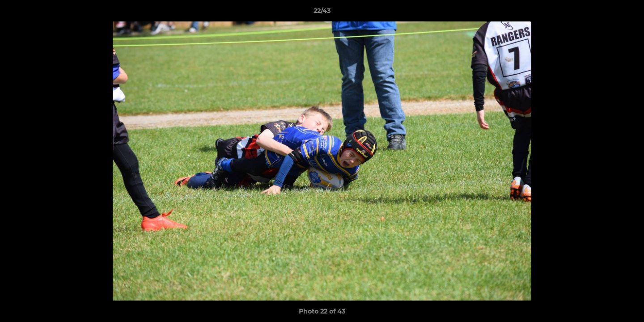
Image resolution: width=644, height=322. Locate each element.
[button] (628, 13)
